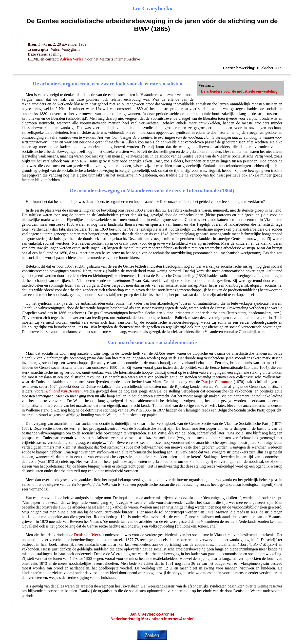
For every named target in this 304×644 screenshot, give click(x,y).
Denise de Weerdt (89, 535)
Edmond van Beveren (64, 391)
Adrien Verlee (72, 59)
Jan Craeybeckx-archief (152, 614)
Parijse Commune (217, 382)
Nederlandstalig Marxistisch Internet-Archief (152, 619)
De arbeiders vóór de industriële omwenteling (239, 91)
